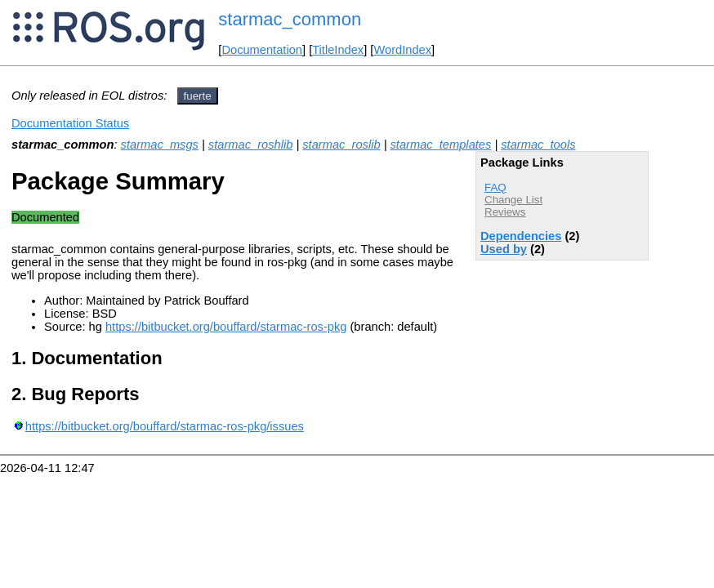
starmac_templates (441, 145)
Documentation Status (70, 123)
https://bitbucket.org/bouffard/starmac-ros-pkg (226, 327)
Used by (504, 249)
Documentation (262, 50)
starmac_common (290, 19)
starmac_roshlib (250, 145)
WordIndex (402, 50)
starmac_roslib (341, 145)
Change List (513, 200)
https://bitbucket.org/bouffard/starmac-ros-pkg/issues (165, 426)
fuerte (198, 96)
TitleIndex (338, 50)
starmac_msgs (160, 145)
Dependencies (521, 236)
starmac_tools (538, 145)
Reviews (505, 212)
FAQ (495, 187)
